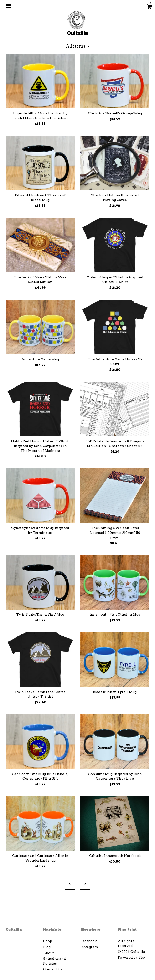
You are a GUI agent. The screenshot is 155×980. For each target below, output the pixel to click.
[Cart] (150, 7)
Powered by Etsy (132, 957)
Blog (47, 947)
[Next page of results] (85, 884)
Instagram (89, 947)
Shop (48, 941)
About (49, 953)
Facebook (88, 941)
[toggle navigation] (9, 6)
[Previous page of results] (70, 884)
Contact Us (53, 969)
